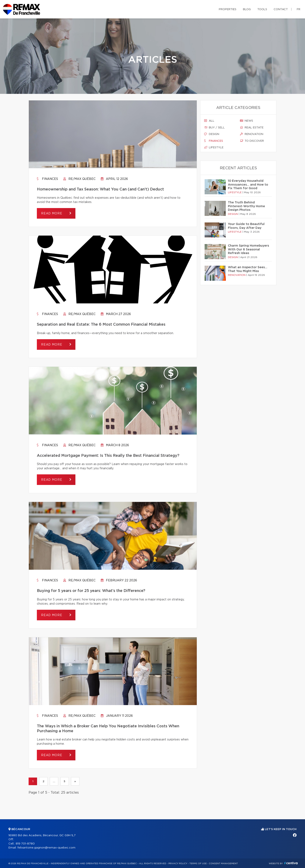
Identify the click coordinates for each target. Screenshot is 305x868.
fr (299, 9)
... (54, 781)
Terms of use (198, 864)
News (247, 121)
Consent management (223, 864)
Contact (281, 9)
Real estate (252, 128)
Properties (228, 9)
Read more (52, 214)
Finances (47, 179)
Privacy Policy (178, 864)
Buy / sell (214, 128)
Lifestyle (214, 147)
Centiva (291, 863)
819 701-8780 (25, 844)
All (209, 121)
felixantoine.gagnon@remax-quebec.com (46, 848)
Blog (247, 9)
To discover (252, 141)
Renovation (252, 134)
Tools (262, 9)
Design (212, 134)
